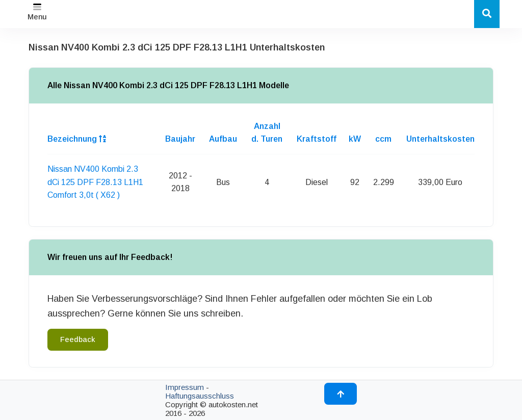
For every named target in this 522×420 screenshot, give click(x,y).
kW (355, 139)
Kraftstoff (317, 139)
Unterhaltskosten (440, 139)
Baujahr (180, 139)
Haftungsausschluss (200, 396)
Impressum (185, 387)
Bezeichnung (77, 139)
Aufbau (223, 139)
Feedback (78, 339)
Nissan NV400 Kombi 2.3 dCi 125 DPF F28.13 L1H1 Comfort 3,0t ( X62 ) (95, 182)
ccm (383, 139)
